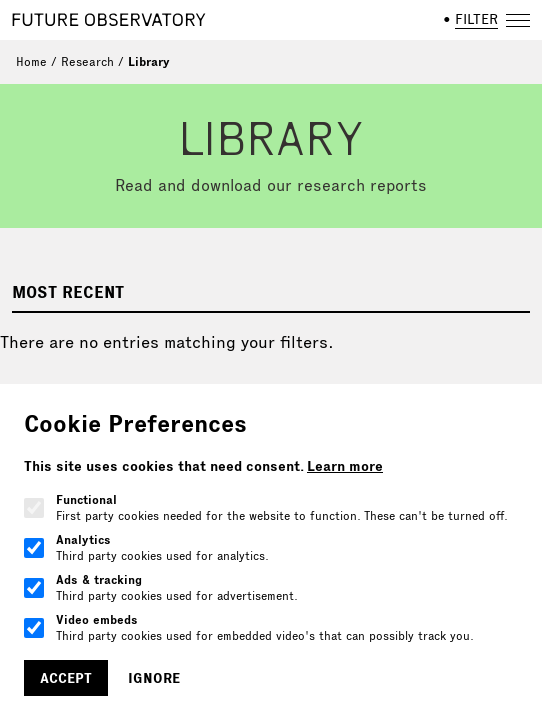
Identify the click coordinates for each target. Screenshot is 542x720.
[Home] (109, 20)
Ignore (154, 678)
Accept (66, 678)
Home (31, 61)
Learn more (345, 466)
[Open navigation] (518, 20)
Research (87, 61)
